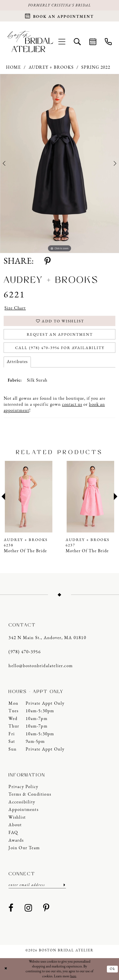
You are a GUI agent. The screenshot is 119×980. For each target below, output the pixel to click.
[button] (62, 41)
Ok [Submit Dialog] (113, 969)
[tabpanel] (59, 163)
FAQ (13, 833)
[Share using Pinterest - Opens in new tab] (48, 262)
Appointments (23, 810)
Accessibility (22, 802)
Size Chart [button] (15, 308)
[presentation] (29, 497)
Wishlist (17, 818)
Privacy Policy (23, 787)
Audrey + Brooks (51, 68)
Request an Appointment (60, 335)
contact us (72, 405)
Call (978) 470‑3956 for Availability (60, 348)
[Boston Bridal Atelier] (30, 42)
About (15, 825)
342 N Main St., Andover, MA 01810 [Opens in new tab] (47, 638)
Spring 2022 (96, 68)
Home (13, 68)
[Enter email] (37, 885)
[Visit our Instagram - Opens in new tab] (28, 908)
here (73, 976)
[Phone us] (108, 41)
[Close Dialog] (6, 969)
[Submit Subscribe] (64, 885)
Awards (16, 841)
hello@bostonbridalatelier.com (41, 666)
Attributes (17, 362)
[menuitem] (62, 41)
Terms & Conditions (30, 795)
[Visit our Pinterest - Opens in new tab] (46, 908)
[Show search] (77, 41)
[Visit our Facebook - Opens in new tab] (11, 908)
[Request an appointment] (59, 16)
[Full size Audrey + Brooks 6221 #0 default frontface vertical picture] (59, 163)
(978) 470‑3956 (25, 652)
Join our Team (24, 848)
